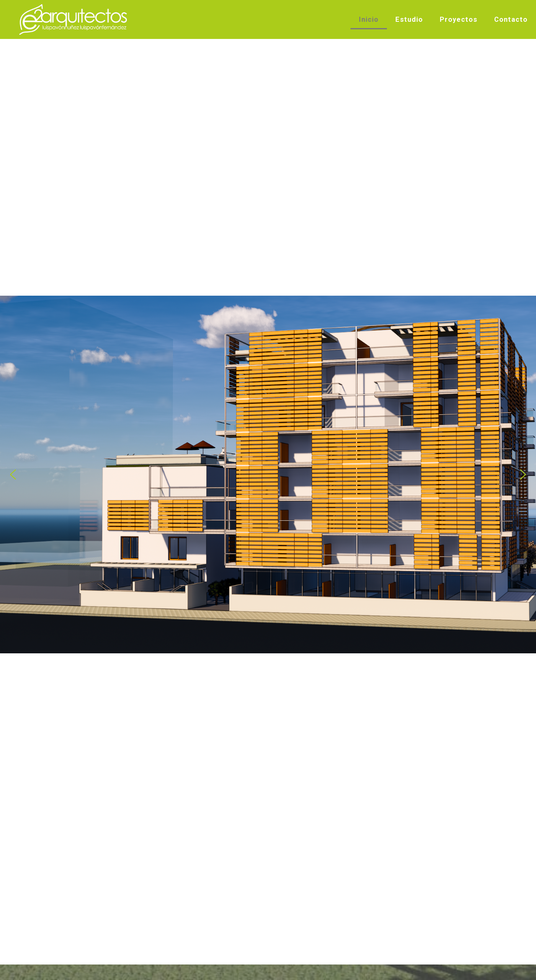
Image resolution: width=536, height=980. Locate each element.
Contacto (511, 19)
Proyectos (459, 19)
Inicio (369, 19)
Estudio (409, 19)
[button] (13, 475)
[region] (268, 474)
